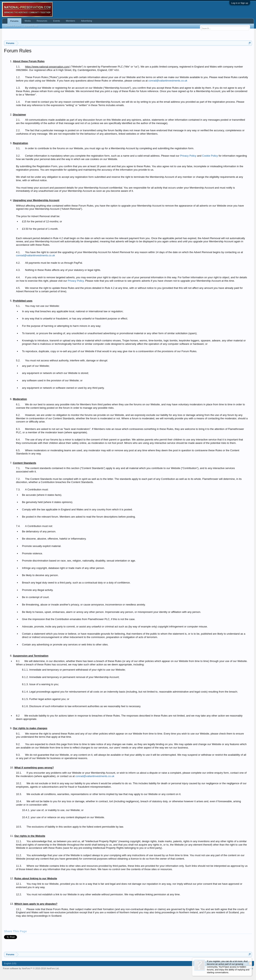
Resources (42, 21)
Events (57, 21)
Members (71, 21)
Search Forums (13, 26)
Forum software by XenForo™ (31, 968)
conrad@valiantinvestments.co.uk (168, 81)
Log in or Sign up (240, 3)
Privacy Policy (188, 156)
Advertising (86, 21)
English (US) (10, 963)
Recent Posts (31, 26)
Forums (14, 21)
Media (28, 21)
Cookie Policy (210, 156)
